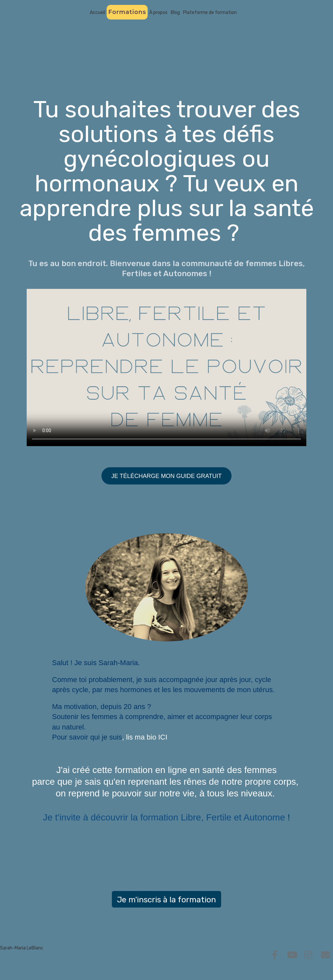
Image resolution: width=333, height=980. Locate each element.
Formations (127, 12)
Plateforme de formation (210, 13)
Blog (175, 13)
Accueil (97, 13)
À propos (158, 13)
